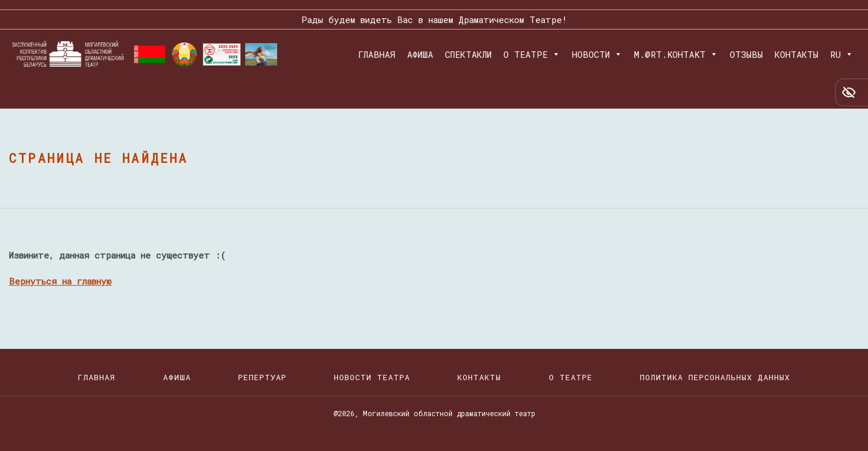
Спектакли (468, 54)
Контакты (797, 54)
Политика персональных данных (715, 377)
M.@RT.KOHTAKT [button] (676, 54)
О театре (571, 377)
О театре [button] (532, 54)
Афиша (420, 54)
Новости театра (372, 377)
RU (842, 54)
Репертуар (262, 377)
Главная (377, 54)
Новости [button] (597, 54)
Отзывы (746, 54)
